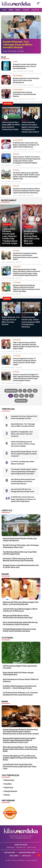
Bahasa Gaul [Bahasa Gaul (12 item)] (9, 780)
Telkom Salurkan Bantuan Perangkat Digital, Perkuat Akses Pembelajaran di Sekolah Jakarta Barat (30, 127)
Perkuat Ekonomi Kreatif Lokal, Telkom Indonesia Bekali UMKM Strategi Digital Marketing (31, 322)
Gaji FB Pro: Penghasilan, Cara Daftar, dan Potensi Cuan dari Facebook (22, 434)
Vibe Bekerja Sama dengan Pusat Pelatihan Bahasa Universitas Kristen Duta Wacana (23, 481)
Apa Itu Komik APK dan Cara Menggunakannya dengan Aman (23, 490)
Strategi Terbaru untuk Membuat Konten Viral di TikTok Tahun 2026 (21, 566)
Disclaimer (14, 856)
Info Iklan (27, 856)
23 (30, 391)
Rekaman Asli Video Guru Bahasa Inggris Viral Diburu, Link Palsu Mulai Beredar (21, 603)
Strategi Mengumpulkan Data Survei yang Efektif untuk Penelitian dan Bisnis (19, 630)
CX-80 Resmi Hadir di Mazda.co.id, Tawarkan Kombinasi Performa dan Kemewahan (20, 694)
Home (4, 10)
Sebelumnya (11, 391)
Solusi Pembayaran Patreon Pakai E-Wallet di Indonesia (21, 680)
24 (35, 391)
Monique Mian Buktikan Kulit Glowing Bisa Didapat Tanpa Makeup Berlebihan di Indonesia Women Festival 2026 (19, 740)
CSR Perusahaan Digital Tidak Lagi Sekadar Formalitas (20, 667)
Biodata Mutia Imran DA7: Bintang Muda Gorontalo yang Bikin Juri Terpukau (32, 237)
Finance (26, 10)
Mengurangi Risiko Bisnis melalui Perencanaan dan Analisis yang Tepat (18, 617)
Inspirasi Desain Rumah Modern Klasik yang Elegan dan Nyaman (20, 539)
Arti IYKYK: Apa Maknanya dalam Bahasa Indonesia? (23, 463)
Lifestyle (35, 10)
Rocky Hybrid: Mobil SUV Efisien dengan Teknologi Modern (18, 674)
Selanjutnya (21, 401)
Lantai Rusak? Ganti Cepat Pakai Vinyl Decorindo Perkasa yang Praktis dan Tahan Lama (20, 766)
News (11, 10)
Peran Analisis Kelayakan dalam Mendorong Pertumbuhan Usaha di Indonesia (20, 623)
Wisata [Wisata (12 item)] (7, 795)
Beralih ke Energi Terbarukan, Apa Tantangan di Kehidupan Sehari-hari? (21, 546)
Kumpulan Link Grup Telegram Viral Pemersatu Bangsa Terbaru (24, 417)
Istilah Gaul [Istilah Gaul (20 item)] (9, 788)
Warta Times (31, 847)
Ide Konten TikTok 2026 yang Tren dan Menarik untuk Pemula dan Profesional (18, 560)
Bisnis (18, 10)
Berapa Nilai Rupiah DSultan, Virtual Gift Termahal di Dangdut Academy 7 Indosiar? (24, 454)
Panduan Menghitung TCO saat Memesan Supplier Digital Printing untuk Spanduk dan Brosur (20, 758)
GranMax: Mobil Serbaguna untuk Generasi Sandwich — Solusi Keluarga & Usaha (20, 687)
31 (31, 396)
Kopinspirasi (11, 847)
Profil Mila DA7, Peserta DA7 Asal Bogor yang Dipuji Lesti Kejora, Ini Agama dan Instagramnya (23, 499)
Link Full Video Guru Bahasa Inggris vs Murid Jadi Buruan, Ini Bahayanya (20, 610)
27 (22, 396)
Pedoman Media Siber (27, 853)
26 (16, 396)
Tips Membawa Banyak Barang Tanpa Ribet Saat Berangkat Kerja (20, 553)
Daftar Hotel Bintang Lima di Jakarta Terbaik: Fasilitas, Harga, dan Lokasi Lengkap (23, 444)
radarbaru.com (21, 847)
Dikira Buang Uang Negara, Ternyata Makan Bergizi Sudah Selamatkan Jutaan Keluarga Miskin (20, 749)
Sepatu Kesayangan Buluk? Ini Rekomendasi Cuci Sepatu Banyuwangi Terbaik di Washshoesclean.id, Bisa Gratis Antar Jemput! (21, 732)
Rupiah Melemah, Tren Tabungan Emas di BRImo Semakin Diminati (18, 44)
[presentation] (6, 117)
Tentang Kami (9, 853)
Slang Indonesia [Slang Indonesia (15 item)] (11, 791)
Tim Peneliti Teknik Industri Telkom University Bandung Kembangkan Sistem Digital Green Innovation (24, 471)
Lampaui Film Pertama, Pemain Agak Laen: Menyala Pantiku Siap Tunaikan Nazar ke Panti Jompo (10, 236)
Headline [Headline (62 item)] (8, 784)
